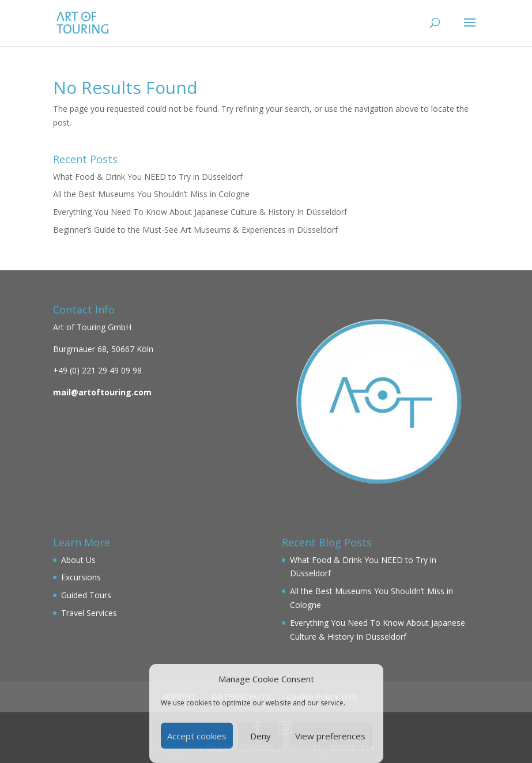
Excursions (81, 577)
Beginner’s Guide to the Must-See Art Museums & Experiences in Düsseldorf (195, 230)
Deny (261, 736)
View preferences (330, 736)
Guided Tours (86, 595)
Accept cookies (197, 736)
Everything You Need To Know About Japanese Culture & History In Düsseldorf (200, 212)
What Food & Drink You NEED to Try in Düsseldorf (148, 177)
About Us (78, 560)
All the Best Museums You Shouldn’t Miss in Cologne (151, 194)
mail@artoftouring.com (102, 392)
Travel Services (89, 613)
